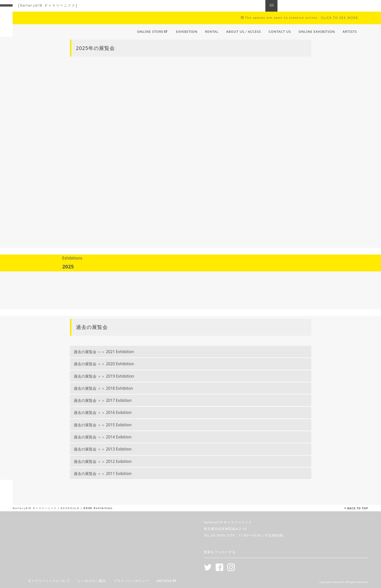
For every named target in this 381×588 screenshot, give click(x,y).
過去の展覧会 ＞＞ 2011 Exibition (109, 474)
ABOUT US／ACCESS (244, 32)
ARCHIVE (167, 581)
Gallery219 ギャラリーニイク (35, 508)
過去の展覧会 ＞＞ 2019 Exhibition (110, 376)
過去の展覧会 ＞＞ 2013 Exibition (109, 449)
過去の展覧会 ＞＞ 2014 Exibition (109, 437)
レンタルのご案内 (92, 581)
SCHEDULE (70, 508)
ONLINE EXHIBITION (317, 32)
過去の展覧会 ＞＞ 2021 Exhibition (110, 352)
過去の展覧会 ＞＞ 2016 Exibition (109, 413)
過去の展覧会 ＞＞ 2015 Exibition (109, 425)
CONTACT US (280, 32)
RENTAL (212, 32)
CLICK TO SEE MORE (340, 18)
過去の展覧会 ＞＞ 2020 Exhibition (110, 364)
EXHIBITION (187, 32)
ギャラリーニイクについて (49, 581)
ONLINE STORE (152, 32)
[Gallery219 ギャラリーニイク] (48, 6)
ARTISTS (350, 32)
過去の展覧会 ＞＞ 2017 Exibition (109, 400)
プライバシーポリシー (131, 581)
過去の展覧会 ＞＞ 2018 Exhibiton (110, 388)
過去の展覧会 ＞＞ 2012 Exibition (109, 461)
